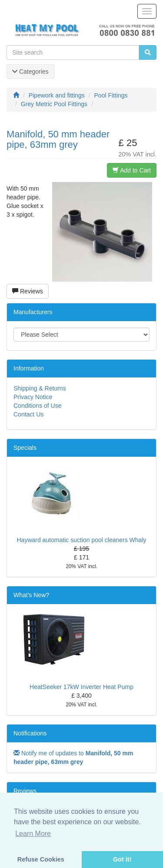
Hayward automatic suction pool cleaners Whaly (81, 540)
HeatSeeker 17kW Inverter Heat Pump (81, 687)
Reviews (28, 291)
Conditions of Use (38, 406)
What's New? (31, 595)
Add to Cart (132, 170)
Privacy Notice (33, 397)
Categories (30, 72)
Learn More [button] (33, 834)
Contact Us (28, 414)
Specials (25, 448)
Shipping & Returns (40, 388)
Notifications (30, 733)
